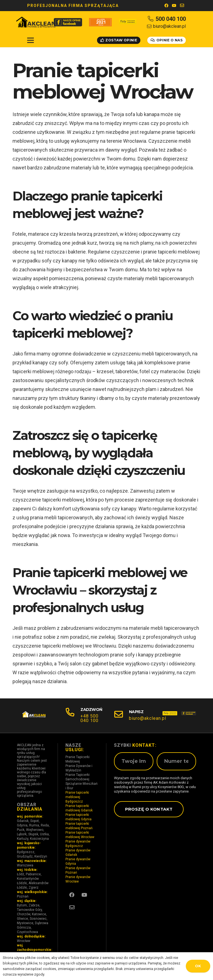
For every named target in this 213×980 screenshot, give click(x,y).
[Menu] (31, 40)
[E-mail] (182, 6)
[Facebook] (166, 6)
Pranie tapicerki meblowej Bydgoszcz (77, 797)
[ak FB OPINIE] (68, 22)
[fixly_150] (170, 716)
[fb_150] (188, 716)
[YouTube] (174, 6)
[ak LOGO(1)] (36, 22)
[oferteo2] (100, 22)
